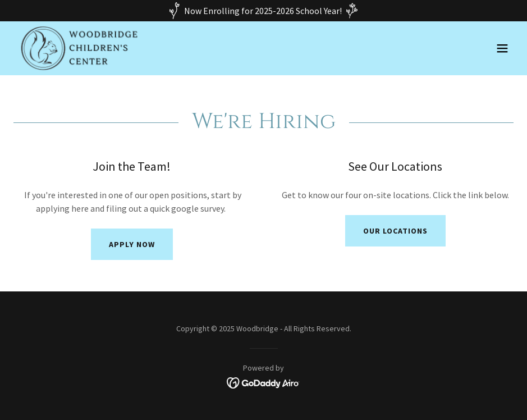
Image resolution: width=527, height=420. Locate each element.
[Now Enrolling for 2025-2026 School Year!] (263, 11)
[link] (79, 48)
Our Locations (395, 231)
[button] (502, 48)
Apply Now (132, 244)
